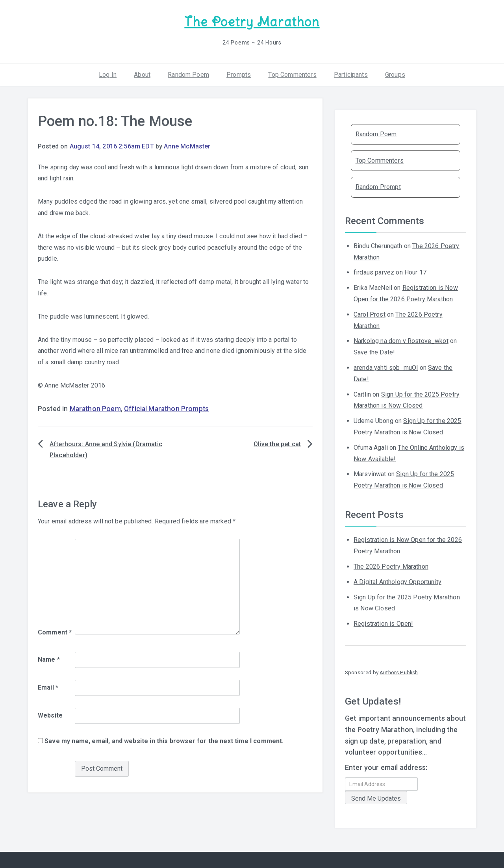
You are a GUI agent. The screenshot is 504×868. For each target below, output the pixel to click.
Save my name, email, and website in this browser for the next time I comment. (164, 741)
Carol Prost (370, 314)
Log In (108, 75)
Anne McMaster (187, 146)
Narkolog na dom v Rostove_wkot (401, 341)
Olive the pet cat (277, 444)
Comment (55, 632)
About (142, 75)
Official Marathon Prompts (166, 409)
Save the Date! (374, 352)
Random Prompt (378, 187)
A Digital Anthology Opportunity (397, 582)
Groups (395, 75)
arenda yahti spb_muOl (386, 368)
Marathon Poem (95, 409)
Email (48, 687)
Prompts (239, 75)
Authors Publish (399, 672)
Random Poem (188, 75)
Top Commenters (292, 75)
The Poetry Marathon (252, 22)
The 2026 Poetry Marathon (391, 567)
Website (50, 715)
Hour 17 (415, 272)
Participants (351, 75)
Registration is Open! (383, 624)
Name (49, 659)
